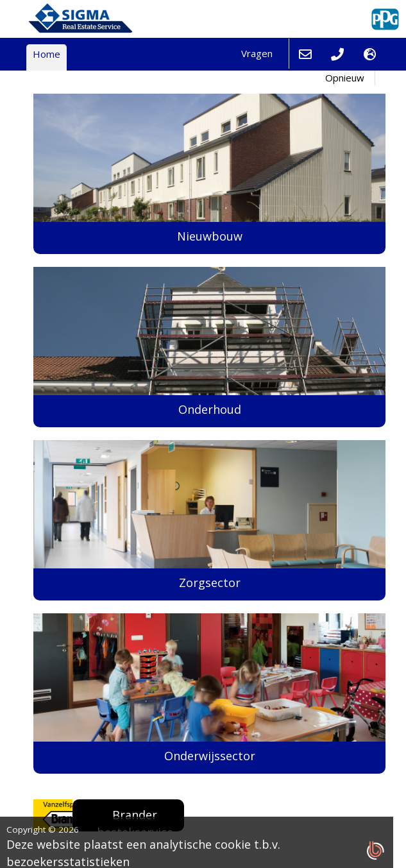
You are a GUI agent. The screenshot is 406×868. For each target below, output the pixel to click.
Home (47, 54)
